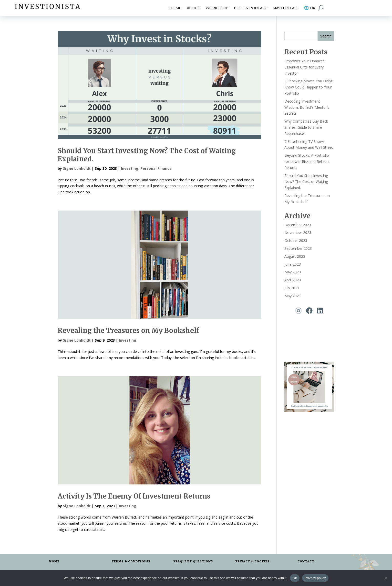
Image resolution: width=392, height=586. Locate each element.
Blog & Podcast (250, 8)
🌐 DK (310, 8)
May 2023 (293, 272)
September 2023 (298, 248)
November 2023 (298, 232)
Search (326, 36)
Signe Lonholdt (77, 168)
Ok (295, 578)
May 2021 (293, 296)
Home (175, 8)
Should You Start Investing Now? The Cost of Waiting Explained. (147, 155)
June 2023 (293, 264)
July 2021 (292, 288)
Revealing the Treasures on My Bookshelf (128, 330)
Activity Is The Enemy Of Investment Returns (134, 496)
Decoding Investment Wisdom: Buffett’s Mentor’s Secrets (307, 107)
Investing (130, 168)
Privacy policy (315, 578)
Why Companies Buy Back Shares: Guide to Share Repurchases (306, 127)
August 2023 (295, 256)
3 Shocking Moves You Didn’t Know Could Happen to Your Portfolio (308, 87)
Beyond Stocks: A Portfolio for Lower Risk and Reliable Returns (307, 161)
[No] (386, 578)
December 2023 (298, 225)
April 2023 (293, 280)
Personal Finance (156, 168)
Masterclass (286, 8)
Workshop (217, 8)
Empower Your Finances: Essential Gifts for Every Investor (305, 67)
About (193, 8)
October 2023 (296, 240)
